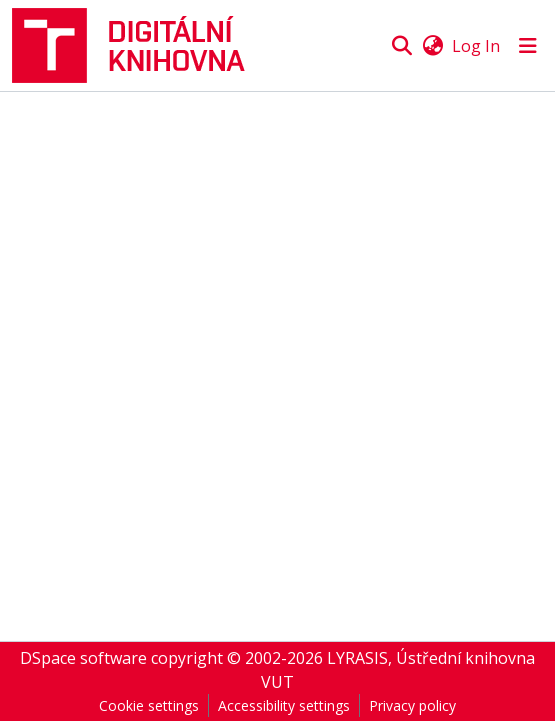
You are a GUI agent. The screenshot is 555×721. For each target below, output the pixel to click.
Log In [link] (476, 46)
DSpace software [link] (83, 658)
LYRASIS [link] (357, 658)
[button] (137, 45)
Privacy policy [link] (412, 705)
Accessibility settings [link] (284, 705)
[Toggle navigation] (528, 46)
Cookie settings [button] (149, 705)
